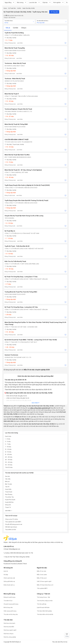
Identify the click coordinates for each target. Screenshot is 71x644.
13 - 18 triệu (9, 177)
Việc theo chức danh (9, 623)
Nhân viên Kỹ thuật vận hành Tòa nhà (17, 155)
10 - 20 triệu (9, 332)
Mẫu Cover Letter (42, 575)
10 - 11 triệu (9, 162)
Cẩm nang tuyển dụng (10, 611)
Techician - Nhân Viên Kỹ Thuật (15, 79)
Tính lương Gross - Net (43, 597)
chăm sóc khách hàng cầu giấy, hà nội (18, 398)
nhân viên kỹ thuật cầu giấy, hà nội (16, 396)
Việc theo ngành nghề (10, 630)
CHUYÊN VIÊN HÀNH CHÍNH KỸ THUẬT (17, 140)
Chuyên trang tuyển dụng (11, 604)
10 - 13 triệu (9, 147)
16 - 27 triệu (9, 116)
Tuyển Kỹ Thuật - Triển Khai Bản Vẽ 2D (17, 246)
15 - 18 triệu (9, 269)
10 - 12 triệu (9, 101)
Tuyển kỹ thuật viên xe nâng (14, 33)
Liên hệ (6, 571)
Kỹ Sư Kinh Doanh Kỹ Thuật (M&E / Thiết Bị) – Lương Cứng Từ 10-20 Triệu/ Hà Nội (31, 340)
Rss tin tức (64, 642)
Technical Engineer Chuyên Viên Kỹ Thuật (18, 109)
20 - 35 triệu (9, 347)
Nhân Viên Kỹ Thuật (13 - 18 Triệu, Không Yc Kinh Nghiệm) (23, 170)
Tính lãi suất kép (42, 604)
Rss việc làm (56, 642)
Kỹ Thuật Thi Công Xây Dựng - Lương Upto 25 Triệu (21, 307)
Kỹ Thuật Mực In (10, 231)
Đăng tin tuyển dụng (9, 597)
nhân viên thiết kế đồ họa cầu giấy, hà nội (19, 400)
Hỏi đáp (6, 575)
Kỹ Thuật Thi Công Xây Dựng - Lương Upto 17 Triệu (21, 277)
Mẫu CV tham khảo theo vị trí (45, 585)
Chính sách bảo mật (9, 578)
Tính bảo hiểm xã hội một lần (45, 614)
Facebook (7, 564)
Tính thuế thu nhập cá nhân (45, 601)
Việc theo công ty (9, 634)
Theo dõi (54, 12)
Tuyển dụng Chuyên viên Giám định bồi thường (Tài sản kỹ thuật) (26, 200)
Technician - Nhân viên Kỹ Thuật (15, 63)
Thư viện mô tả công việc (11, 614)
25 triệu (8, 315)
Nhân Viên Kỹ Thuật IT (12, 94)
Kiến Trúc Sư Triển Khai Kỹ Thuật (15, 261)
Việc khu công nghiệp (10, 637)
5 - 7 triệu (9, 40)
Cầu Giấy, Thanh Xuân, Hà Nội (14, 144)
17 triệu (8, 284)
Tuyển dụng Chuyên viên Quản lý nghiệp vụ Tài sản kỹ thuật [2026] (27, 185)
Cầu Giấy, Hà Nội (10, 38)
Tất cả (8, 28)
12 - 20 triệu (9, 55)
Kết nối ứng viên (8, 607)
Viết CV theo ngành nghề (44, 581)
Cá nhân (16, 28)
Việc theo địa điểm (9, 627)
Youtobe (13, 564)
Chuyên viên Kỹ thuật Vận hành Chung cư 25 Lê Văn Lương (24, 216)
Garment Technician (11, 355)
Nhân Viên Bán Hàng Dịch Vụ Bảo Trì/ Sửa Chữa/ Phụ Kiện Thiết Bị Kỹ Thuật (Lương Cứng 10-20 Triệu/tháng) (35, 323)
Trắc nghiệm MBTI (42, 588)
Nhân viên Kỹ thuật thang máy (15, 48)
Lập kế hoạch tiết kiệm (43, 607)
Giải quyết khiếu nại (9, 581)
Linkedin (19, 564)
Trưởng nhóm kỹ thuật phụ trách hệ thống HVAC (21, 292)
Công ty (24, 28)
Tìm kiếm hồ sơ (8, 601)
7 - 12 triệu (9, 238)
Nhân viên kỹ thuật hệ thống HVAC (16, 124)
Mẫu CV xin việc (41, 571)
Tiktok (25, 564)
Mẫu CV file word (42, 578)
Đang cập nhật (10, 71)
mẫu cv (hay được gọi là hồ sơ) (40, 408)
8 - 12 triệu (9, 223)
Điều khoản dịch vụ (9, 585)
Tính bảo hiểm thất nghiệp (44, 611)
